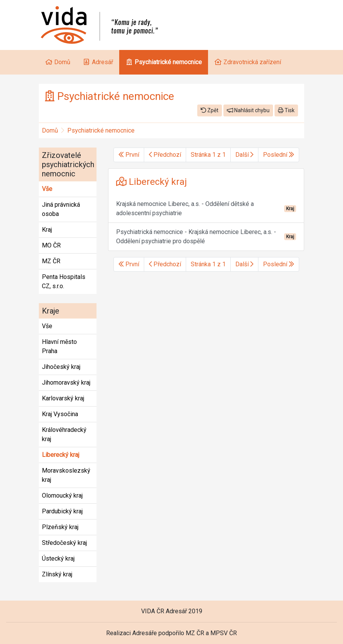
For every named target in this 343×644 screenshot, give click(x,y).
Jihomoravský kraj (66, 383)
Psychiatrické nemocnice (101, 130)
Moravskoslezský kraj (66, 475)
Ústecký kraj (58, 559)
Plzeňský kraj (60, 527)
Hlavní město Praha (59, 346)
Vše (47, 189)
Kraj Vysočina (60, 414)
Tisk (286, 110)
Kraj (47, 230)
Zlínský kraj (57, 574)
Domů (50, 130)
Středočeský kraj (64, 543)
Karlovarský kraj (63, 398)
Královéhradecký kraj (64, 434)
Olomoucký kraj (62, 495)
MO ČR (51, 245)
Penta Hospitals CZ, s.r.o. (64, 281)
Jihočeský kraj (61, 367)
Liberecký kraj (61, 455)
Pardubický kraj (62, 511)
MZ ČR (51, 261)
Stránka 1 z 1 (208, 155)
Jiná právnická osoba (61, 209)
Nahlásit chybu (248, 110)
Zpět (210, 110)
